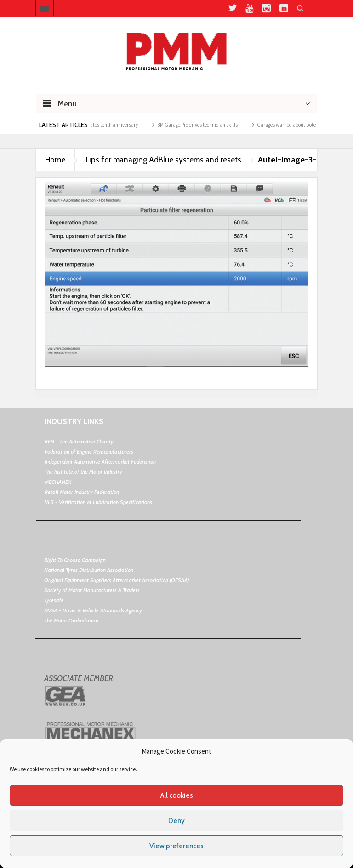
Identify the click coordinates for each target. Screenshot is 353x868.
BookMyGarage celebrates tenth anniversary (100, 125)
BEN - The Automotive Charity (79, 441)
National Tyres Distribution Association (89, 570)
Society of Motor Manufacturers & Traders (92, 590)
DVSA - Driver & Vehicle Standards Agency (93, 610)
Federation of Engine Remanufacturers (89, 451)
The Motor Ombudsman (71, 620)
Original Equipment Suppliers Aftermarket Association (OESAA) (117, 580)
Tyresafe (54, 600)
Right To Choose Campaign (75, 560)
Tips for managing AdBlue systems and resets (163, 160)
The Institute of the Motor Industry (83, 472)
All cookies (177, 795)
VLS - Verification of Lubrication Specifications (98, 502)
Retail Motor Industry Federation (82, 492)
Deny (176, 821)
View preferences (176, 846)
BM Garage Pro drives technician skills (206, 125)
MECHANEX (58, 482)
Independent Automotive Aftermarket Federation (100, 462)
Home (55, 160)
